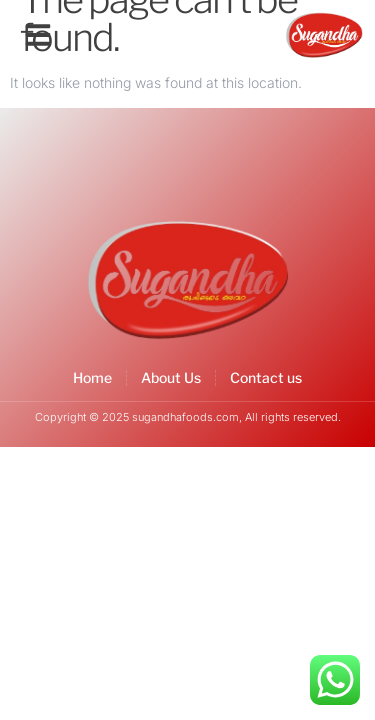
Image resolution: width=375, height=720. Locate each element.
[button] (38, 35)
